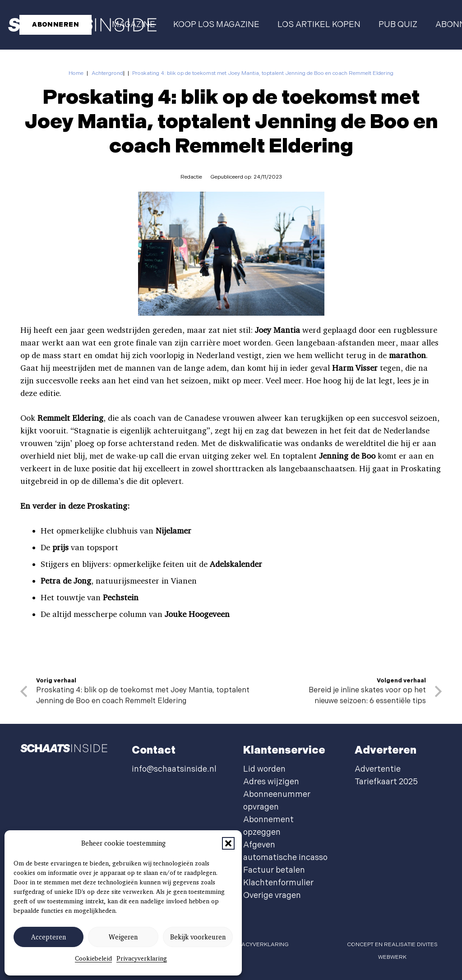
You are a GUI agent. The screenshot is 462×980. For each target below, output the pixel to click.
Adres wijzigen (271, 782)
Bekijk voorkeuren (198, 937)
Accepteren (49, 937)
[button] (228, 843)
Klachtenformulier (278, 883)
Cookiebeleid (93, 958)
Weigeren (123, 937)
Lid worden (264, 769)
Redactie (191, 177)
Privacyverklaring (142, 958)
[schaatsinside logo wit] (64, 750)
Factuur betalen (274, 870)
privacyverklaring (259, 945)
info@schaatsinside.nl (174, 769)
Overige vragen (272, 895)
